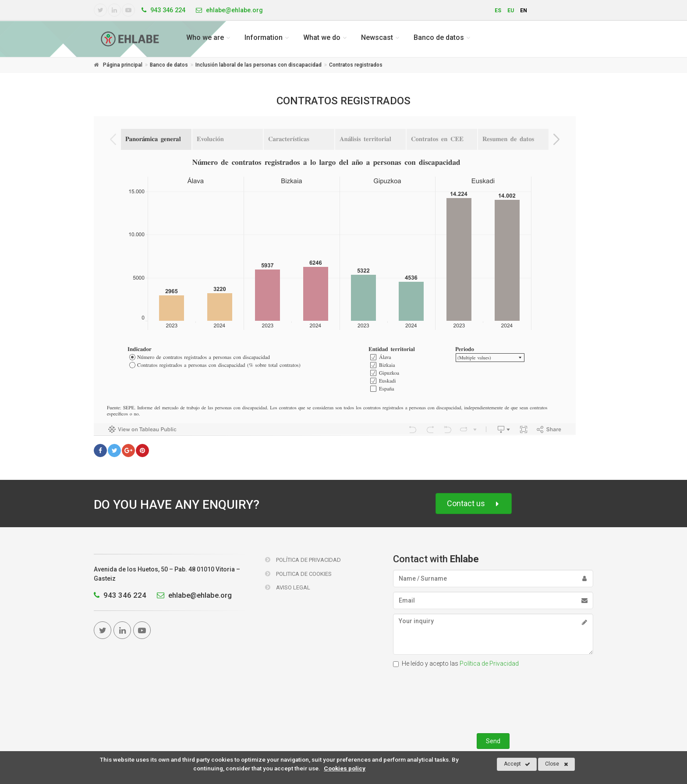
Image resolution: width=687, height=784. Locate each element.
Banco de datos (439, 37)
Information (264, 37)
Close (557, 764)
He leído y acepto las (456, 663)
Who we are (205, 37)
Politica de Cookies (298, 574)
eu (511, 11)
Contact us (474, 504)
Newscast (377, 37)
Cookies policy (345, 768)
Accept (517, 764)
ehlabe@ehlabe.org (192, 595)
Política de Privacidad (303, 560)
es (498, 11)
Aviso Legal (288, 587)
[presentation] (493, 699)
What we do (322, 37)
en (524, 11)
